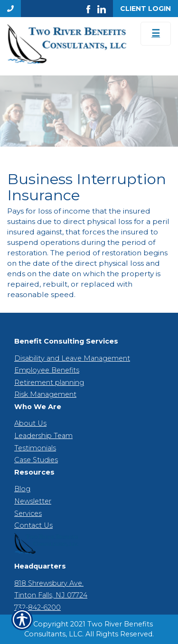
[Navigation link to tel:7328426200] (10, 9)
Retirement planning (49, 383)
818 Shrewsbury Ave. (49, 583)
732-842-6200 (37, 607)
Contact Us (33, 525)
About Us (30, 423)
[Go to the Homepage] (67, 44)
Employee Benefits (47, 370)
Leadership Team (43, 436)
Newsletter (33, 501)
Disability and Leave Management (72, 358)
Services (28, 513)
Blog (22, 489)
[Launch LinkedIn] (105, 9)
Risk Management (45, 394)
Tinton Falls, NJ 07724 (51, 595)
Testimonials (35, 448)
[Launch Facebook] (92, 9)
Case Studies (36, 460)
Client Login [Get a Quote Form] (145, 9)
